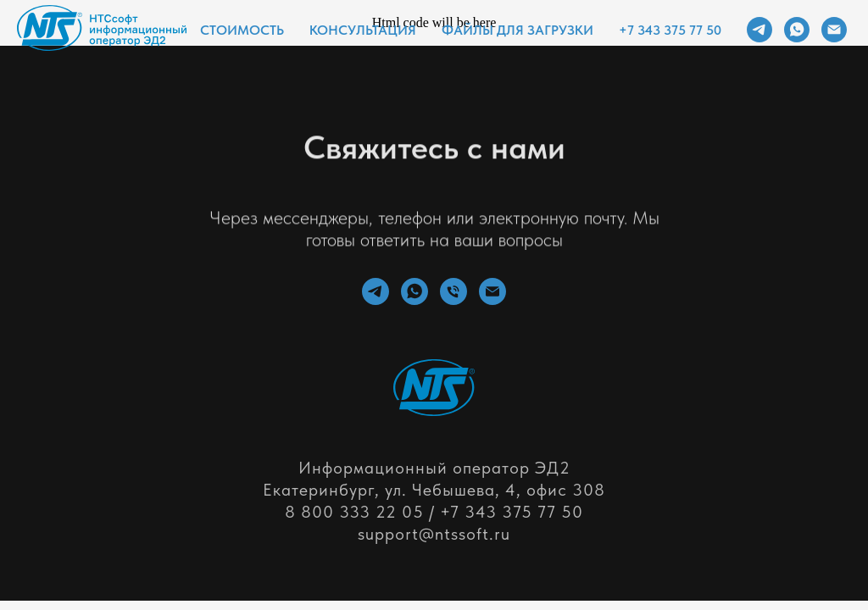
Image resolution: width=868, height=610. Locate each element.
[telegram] (759, 30)
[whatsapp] (797, 30)
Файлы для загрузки (517, 30)
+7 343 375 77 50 (670, 30)
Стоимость (242, 30)
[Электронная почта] (834, 30)
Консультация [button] (363, 30)
